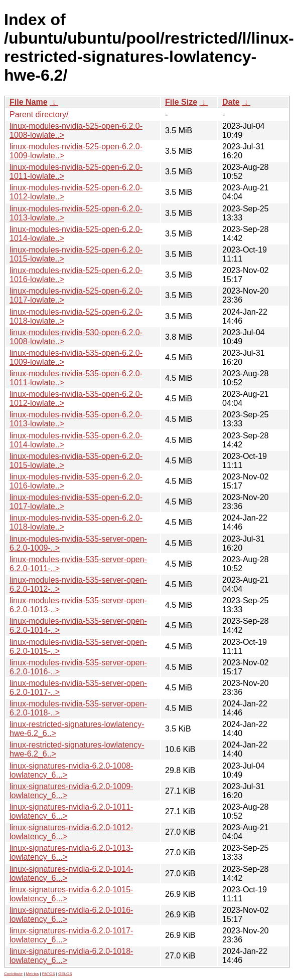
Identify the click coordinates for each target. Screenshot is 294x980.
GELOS (65, 974)
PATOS (49, 974)
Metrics (32, 974)
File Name (29, 102)
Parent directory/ (39, 114)
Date (231, 102)
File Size (181, 102)
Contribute (13, 974)
